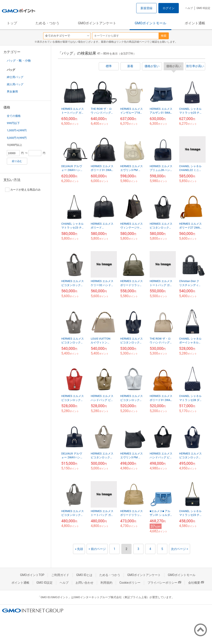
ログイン (169, 8)
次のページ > (180, 549)
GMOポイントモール (150, 23)
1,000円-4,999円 (17, 130)
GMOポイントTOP (32, 575)
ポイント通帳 (195, 23)
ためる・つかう (47, 23)
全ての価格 (14, 116)
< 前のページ (97, 549)
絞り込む (17, 161)
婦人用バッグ (15, 84)
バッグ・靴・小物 (19, 61)
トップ (12, 23)
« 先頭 (79, 549)
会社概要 (196, 583)
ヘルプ (189, 8)
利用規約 (106, 583)
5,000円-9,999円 (17, 138)
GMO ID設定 (203, 8)
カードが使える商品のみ (23, 190)
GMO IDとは (84, 575)
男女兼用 (12, 92)
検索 (164, 36)
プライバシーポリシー (164, 583)
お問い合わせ (85, 583)
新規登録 (146, 8)
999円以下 (13, 123)
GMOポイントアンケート (97, 23)
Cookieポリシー (130, 583)
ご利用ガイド (60, 575)
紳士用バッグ (15, 77)
